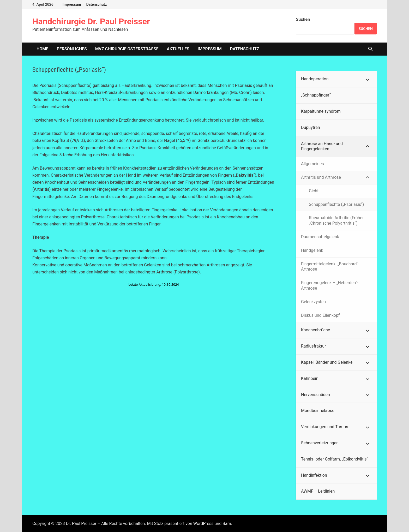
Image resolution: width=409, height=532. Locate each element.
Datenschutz (97, 4)
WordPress (203, 524)
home (42, 49)
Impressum (72, 4)
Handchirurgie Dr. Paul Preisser (91, 21)
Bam (227, 524)
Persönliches (72, 49)
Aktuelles (178, 49)
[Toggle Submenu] (368, 79)
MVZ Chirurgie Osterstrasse (127, 49)
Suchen (303, 19)
